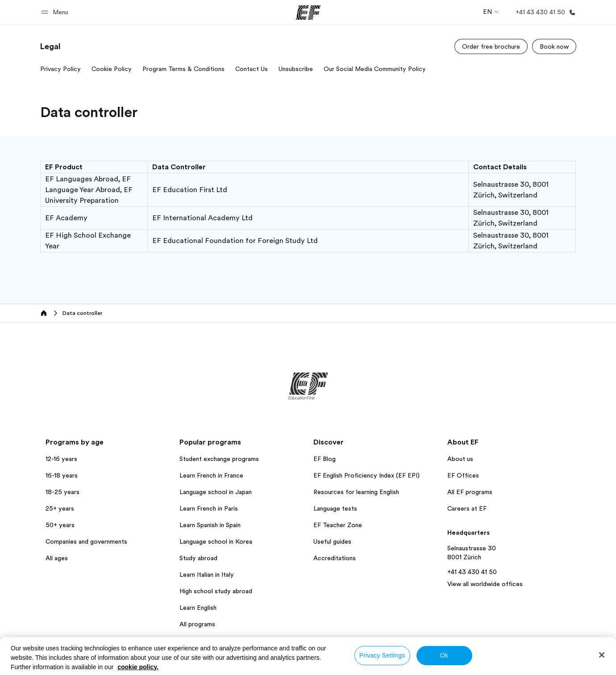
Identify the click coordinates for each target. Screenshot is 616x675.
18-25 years (62, 492)
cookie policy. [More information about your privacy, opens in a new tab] (138, 667)
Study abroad (198, 558)
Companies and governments (86, 541)
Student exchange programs (219, 459)
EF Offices (463, 475)
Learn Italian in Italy (207, 574)
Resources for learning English (356, 492)
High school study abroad (216, 591)
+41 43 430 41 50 (472, 572)
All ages (57, 558)
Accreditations (335, 558)
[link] (50, 46)
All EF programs (470, 492)
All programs (197, 624)
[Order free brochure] (491, 46)
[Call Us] (544, 12)
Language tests (335, 508)
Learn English (198, 608)
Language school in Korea (216, 541)
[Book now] (554, 46)
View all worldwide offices (485, 584)
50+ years (60, 525)
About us (460, 459)
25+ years (60, 508)
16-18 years (62, 475)
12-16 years (61, 459)
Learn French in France (211, 475)
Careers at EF (467, 508)
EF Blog (325, 459)
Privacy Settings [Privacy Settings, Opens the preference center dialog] (382, 655)
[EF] (308, 13)
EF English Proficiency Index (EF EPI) (366, 475)
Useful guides (332, 541)
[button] (56, 12)
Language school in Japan (216, 492)
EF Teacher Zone (338, 525)
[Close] (602, 655)
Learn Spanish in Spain (210, 525)
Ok (444, 655)
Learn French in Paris (209, 508)
